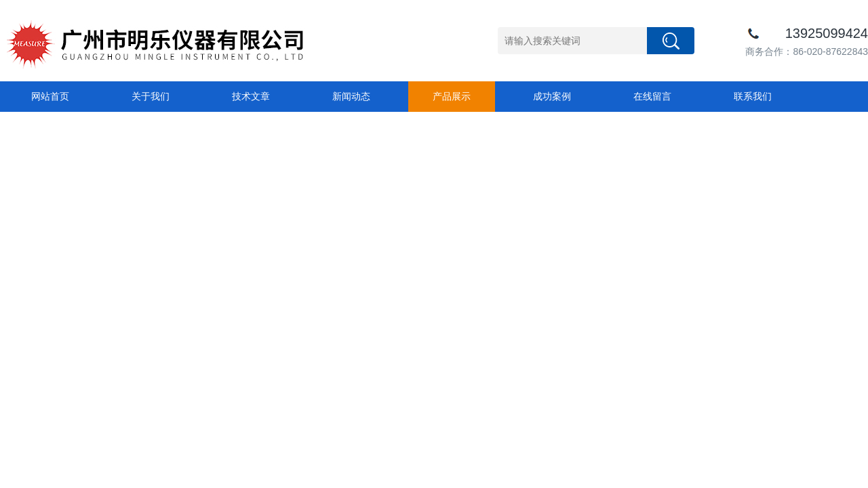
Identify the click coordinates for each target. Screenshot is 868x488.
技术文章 (251, 96)
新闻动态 (351, 96)
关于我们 (151, 96)
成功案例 (552, 96)
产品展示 (452, 96)
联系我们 (753, 96)
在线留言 (652, 96)
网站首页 (50, 96)
